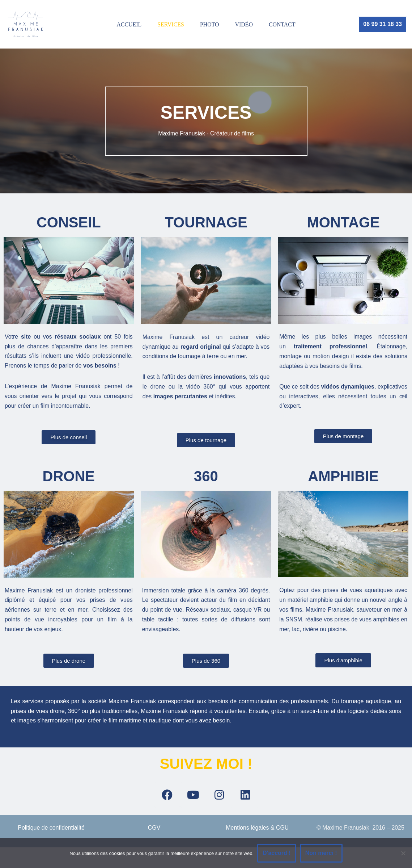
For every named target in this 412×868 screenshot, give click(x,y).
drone (69, 477)
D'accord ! (277, 853)
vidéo (244, 24)
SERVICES (170, 24)
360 (206, 477)
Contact (283, 24)
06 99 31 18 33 (383, 24)
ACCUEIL (129, 24)
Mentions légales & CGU (257, 830)
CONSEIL (69, 222)
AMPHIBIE (343, 477)
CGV (154, 830)
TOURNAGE (206, 222)
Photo (210, 24)
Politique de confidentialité (51, 830)
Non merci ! (321, 853)
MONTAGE (343, 222)
